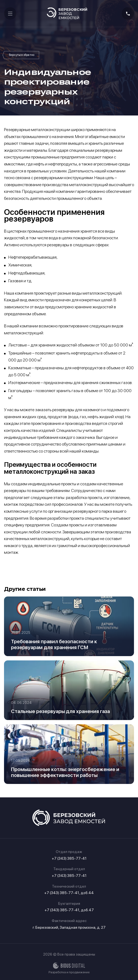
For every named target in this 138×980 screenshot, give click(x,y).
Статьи (22, 55)
